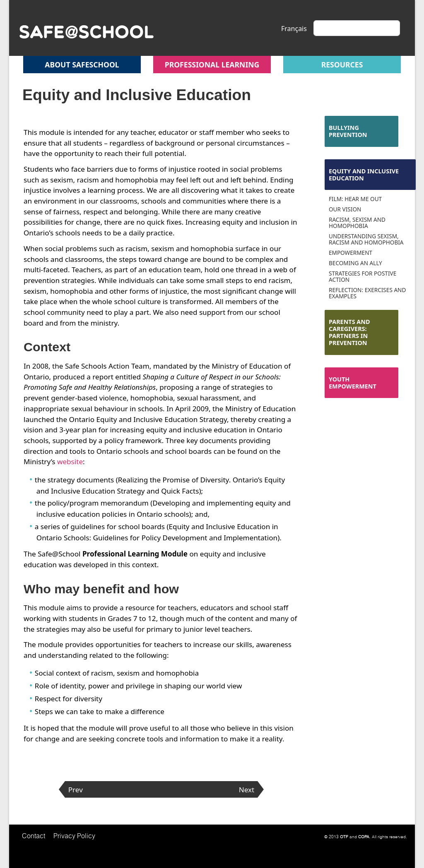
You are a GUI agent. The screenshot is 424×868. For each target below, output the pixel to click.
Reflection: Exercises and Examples (367, 293)
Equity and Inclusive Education (364, 175)
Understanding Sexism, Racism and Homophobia (366, 239)
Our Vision (345, 209)
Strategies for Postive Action (363, 276)
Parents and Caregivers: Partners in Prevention (349, 332)
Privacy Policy (74, 836)
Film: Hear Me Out (355, 199)
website (70, 462)
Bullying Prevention (348, 131)
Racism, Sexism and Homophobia (357, 223)
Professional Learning (212, 65)
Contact (34, 836)
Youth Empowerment (353, 383)
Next (247, 790)
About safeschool (82, 65)
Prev (76, 790)
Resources (342, 65)
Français (294, 29)
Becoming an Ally (355, 263)
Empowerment (351, 253)
